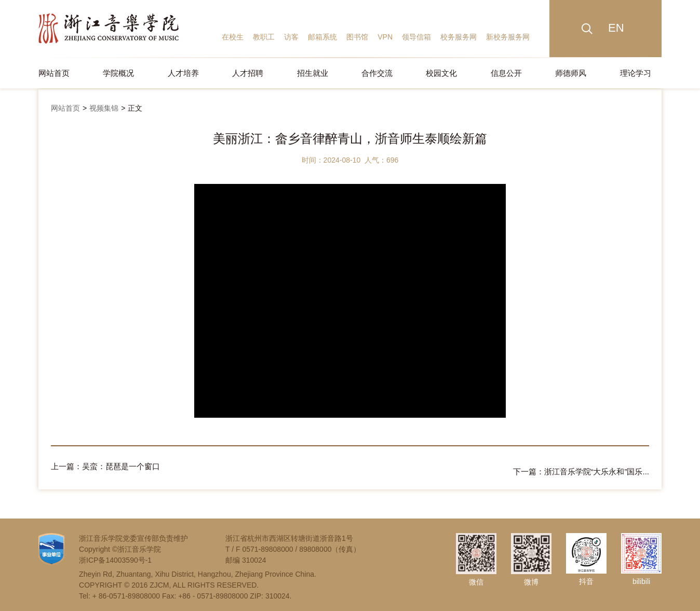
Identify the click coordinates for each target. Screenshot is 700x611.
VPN (385, 37)
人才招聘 (248, 73)
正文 (135, 108)
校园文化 (441, 73)
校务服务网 (459, 37)
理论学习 (636, 73)
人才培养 (183, 73)
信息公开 (506, 73)
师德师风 (571, 73)
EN (616, 28)
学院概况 (118, 73)
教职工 (264, 37)
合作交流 (377, 73)
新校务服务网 (508, 37)
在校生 (233, 37)
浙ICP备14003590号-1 (115, 555)
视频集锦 (104, 108)
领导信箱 (416, 37)
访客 (291, 37)
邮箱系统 (322, 37)
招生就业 (313, 73)
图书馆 (357, 37)
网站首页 (54, 73)
